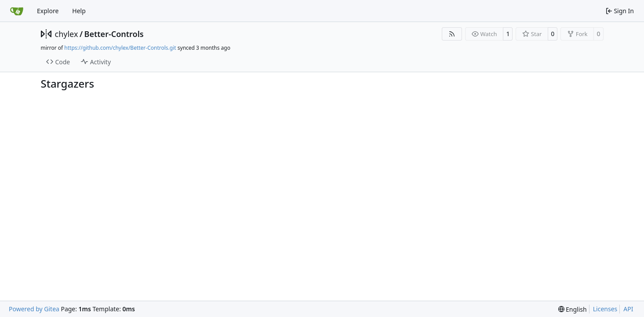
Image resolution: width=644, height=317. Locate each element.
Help (79, 11)
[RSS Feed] (452, 34)
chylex (67, 34)
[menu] (573, 309)
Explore (48, 11)
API (628, 309)
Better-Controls (114, 34)
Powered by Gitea (34, 309)
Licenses (605, 309)
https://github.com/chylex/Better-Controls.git (120, 48)
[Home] (17, 11)
